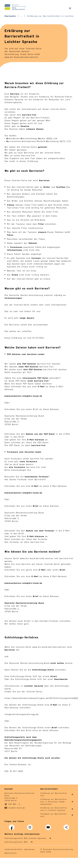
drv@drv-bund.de (17, 808)
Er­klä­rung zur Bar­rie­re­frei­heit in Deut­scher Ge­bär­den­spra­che (54, 802)
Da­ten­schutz (11, 853)
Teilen (67, 827)
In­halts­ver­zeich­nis (14, 849)
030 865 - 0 (14, 804)
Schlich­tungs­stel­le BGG (16, 842)
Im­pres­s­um (29, 849)
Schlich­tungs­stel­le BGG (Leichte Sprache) (25, 838)
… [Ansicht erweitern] (21, 16)
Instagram (30, 826)
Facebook (12, 826)
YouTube (49, 826)
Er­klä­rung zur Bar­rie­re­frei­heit (54, 794)
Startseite (10, 16)
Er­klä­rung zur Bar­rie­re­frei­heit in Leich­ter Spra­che (54, 809)
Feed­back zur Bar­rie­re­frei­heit (54, 815)
